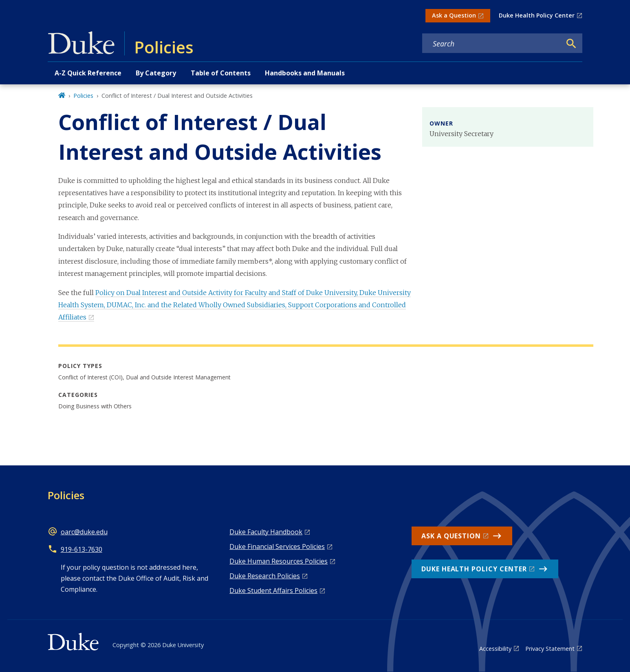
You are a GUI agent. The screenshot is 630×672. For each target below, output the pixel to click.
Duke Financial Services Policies (277, 546)
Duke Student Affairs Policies (273, 590)
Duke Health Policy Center (537, 15)
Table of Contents (221, 73)
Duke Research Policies (265, 576)
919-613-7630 (82, 549)
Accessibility (495, 649)
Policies (83, 96)
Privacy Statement (550, 649)
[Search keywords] (492, 44)
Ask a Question (454, 15)
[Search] (571, 44)
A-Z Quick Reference (88, 73)
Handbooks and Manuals (305, 73)
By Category (156, 73)
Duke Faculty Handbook (266, 532)
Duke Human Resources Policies (279, 561)
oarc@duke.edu (84, 532)
